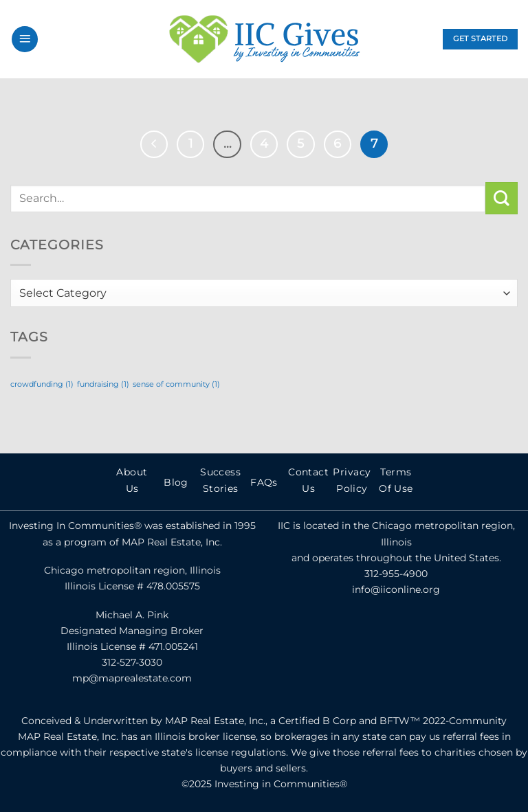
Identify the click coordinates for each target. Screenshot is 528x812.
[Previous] (154, 144)
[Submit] (502, 198)
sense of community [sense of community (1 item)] (176, 384)
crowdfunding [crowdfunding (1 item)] (42, 384)
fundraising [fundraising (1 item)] (103, 384)
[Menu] (25, 40)
